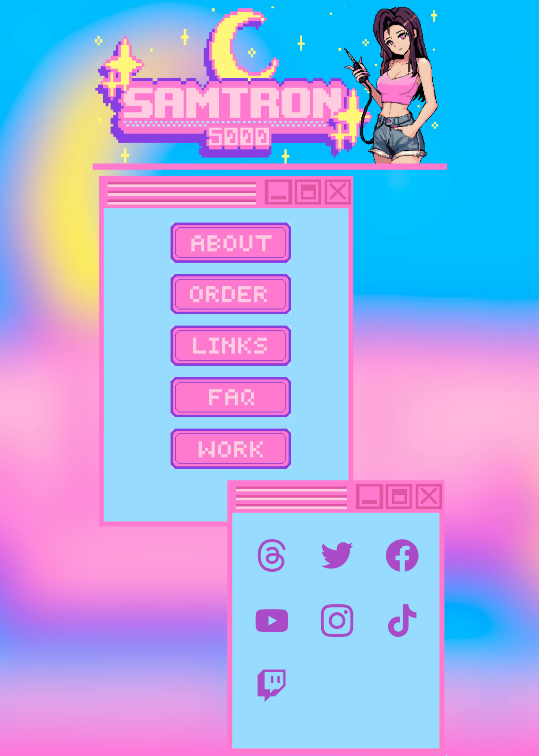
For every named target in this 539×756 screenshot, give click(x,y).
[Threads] (272, 555)
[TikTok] (402, 621)
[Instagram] (337, 621)
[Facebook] (402, 555)
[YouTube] (272, 621)
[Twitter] (337, 555)
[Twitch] (272, 686)
